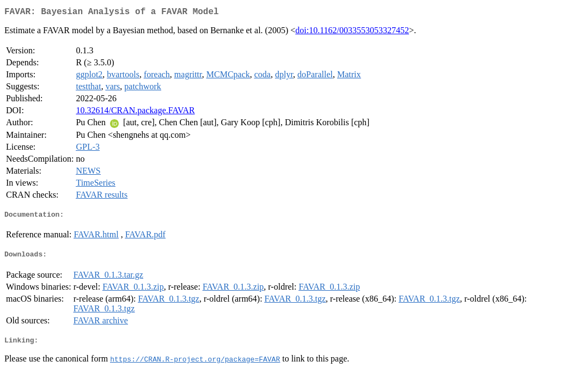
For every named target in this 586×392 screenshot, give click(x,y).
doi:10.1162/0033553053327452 (352, 32)
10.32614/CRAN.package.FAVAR (135, 112)
